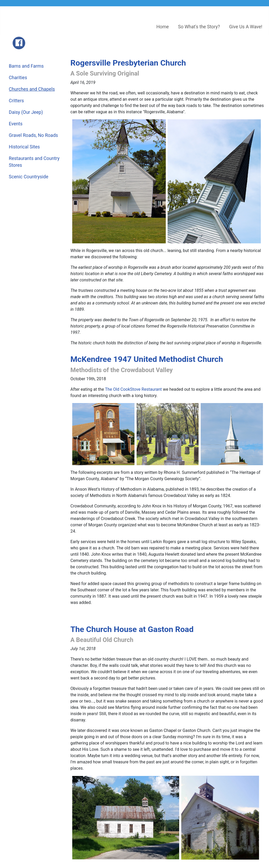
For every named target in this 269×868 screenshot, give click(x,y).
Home (162, 27)
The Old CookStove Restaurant (133, 389)
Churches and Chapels (32, 89)
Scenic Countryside (29, 177)
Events (16, 124)
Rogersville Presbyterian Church (128, 63)
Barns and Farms (26, 66)
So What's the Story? (199, 27)
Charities (18, 78)
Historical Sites (24, 147)
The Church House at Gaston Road (132, 629)
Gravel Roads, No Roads (33, 135)
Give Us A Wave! (246, 27)
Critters (17, 101)
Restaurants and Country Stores (34, 162)
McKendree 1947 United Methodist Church (147, 359)
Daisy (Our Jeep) (26, 112)
